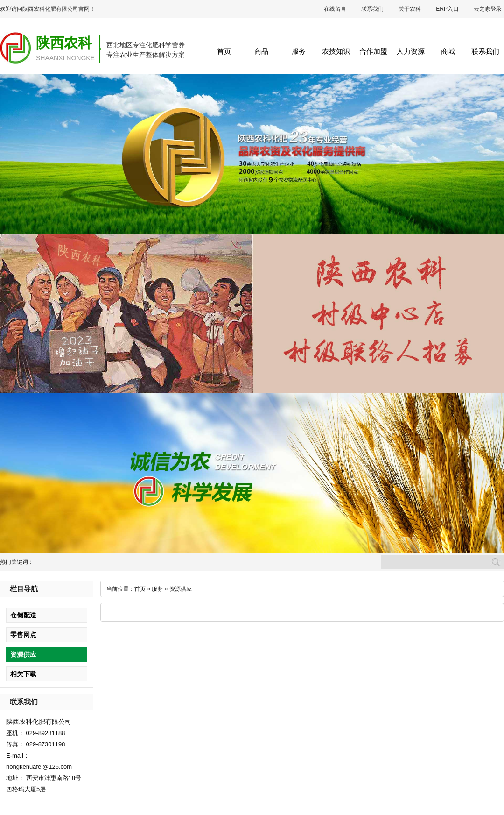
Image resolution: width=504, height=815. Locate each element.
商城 (448, 51)
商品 (261, 51)
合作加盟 (373, 51)
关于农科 (410, 9)
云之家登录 (488, 9)
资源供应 (23, 654)
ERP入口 (447, 9)
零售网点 (23, 635)
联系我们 (372, 9)
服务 (299, 51)
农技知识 (336, 51)
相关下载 (23, 674)
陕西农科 (64, 43)
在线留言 (335, 9)
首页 (224, 51)
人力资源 (411, 51)
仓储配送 (23, 615)
